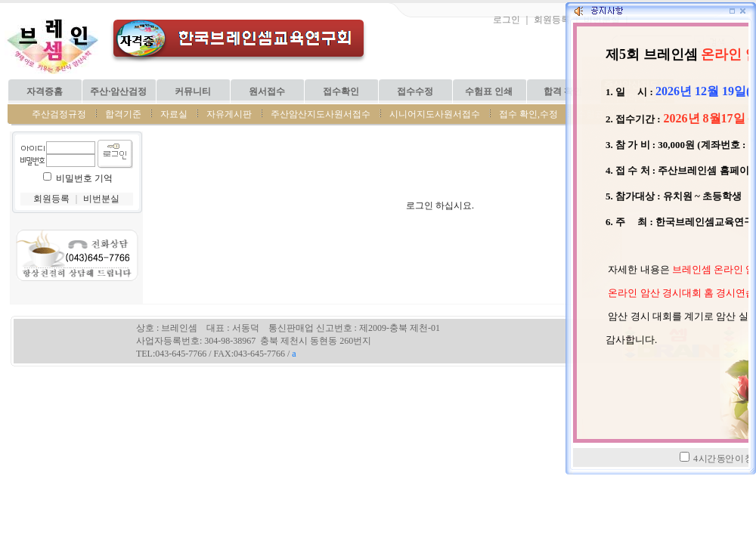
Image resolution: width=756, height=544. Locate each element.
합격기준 (123, 114)
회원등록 (552, 20)
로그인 (507, 20)
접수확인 (341, 91)
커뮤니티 (193, 91)
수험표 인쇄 (489, 91)
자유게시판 (229, 114)
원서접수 (267, 91)
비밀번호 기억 (84, 178)
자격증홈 (45, 91)
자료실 (174, 114)
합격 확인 (563, 91)
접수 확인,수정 (528, 114)
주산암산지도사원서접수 (321, 114)
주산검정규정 (59, 114)
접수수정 (415, 91)
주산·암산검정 (118, 91)
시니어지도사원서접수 (435, 114)
